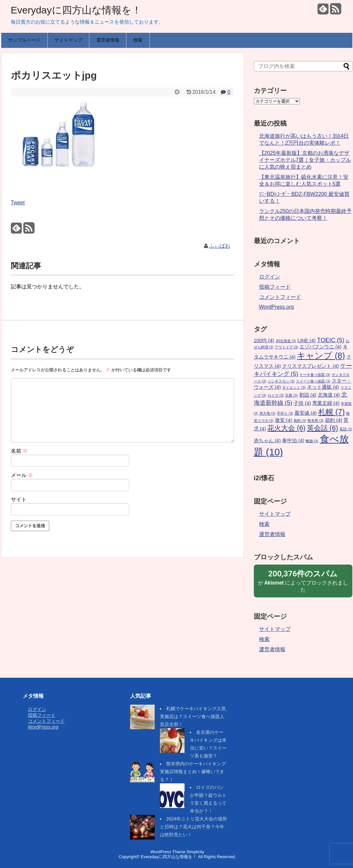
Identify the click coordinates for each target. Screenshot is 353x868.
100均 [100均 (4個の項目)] (264, 341)
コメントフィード (280, 297)
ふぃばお (220, 246)
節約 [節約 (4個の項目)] (334, 420)
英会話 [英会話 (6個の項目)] (323, 428)
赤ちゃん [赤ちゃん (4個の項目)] (267, 441)
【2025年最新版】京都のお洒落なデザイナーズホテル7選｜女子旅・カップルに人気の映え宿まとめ (305, 160)
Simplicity (195, 852)
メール (22, 475)
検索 (138, 40)
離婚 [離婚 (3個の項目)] (312, 441)
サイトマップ (68, 40)
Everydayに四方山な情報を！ (76, 10)
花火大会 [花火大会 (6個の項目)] (286, 428)
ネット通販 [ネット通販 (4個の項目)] (323, 387)
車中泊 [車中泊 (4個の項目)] (293, 441)
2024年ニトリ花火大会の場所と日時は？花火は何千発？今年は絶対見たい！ (193, 827)
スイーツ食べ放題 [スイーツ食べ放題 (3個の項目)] (313, 381)
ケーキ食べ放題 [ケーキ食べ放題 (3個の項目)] (315, 375)
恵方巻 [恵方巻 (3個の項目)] (267, 413)
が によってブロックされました (303, 581)
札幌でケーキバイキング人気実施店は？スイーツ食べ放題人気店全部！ (193, 716)
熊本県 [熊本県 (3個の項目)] (315, 421)
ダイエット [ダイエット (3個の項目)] (294, 387)
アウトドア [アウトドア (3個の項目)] (287, 347)
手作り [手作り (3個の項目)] (285, 413)
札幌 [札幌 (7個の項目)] (331, 412)
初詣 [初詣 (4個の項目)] (308, 395)
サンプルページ (24, 40)
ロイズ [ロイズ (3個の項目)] (276, 395)
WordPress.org (276, 307)
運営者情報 (108, 40)
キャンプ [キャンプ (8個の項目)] (321, 356)
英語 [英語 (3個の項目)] (346, 429)
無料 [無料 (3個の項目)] (300, 421)
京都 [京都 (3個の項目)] (291, 395)
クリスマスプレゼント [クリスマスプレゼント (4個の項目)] (310, 366)
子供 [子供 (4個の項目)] (302, 403)
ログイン (270, 277)
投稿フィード (275, 287)
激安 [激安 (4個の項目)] (283, 420)
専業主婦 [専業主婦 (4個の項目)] (326, 403)
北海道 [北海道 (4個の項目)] (329, 395)
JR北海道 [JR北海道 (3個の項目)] (286, 341)
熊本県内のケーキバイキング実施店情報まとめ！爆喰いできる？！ (193, 772)
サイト (19, 499)
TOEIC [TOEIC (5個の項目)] (331, 340)
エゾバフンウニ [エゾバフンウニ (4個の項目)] (320, 347)
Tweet (18, 203)
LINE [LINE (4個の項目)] (307, 341)
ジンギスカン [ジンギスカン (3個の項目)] (281, 381)
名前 (19, 451)
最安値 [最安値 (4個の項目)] (306, 413)
